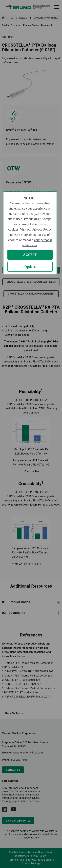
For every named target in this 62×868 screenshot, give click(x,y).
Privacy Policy (42, 229)
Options (30, 267)
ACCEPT (30, 255)
